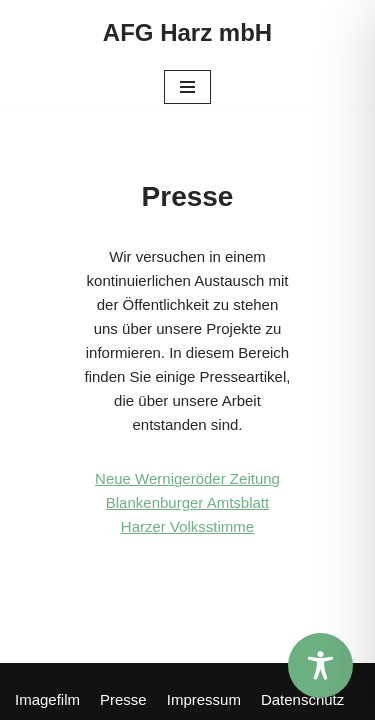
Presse (123, 699)
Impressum (204, 699)
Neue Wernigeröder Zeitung (187, 478)
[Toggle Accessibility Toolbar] (320, 665)
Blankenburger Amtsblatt (187, 502)
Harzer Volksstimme (187, 526)
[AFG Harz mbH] (187, 33)
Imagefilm (47, 699)
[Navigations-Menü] (187, 87)
